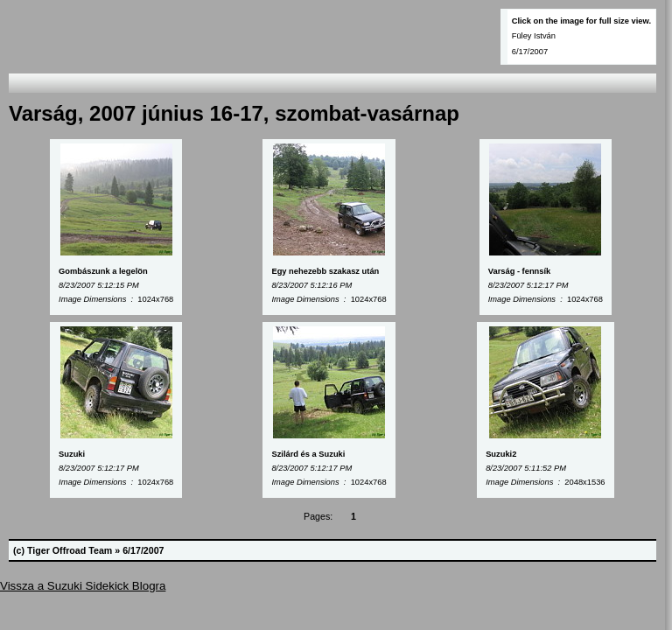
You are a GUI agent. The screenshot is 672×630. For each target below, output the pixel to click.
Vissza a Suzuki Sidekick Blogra (83, 586)
